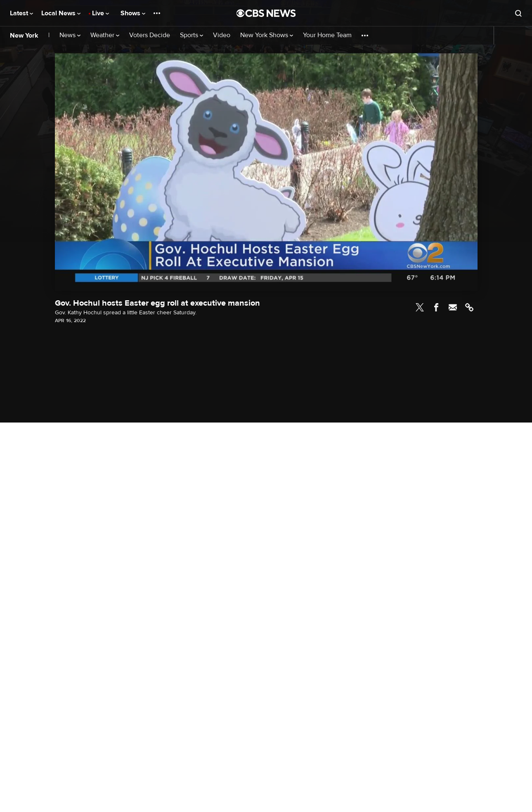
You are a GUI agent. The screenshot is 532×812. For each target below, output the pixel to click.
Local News (61, 13)
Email (453, 307)
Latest (21, 13)
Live (100, 13)
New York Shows (267, 35)
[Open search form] (518, 13)
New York (24, 36)
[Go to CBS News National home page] (266, 13)
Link (469, 307)
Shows (133, 13)
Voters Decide (150, 35)
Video (222, 35)
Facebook (436, 307)
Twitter (420, 307)
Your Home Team (327, 35)
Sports (192, 35)
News (70, 35)
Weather (105, 35)
